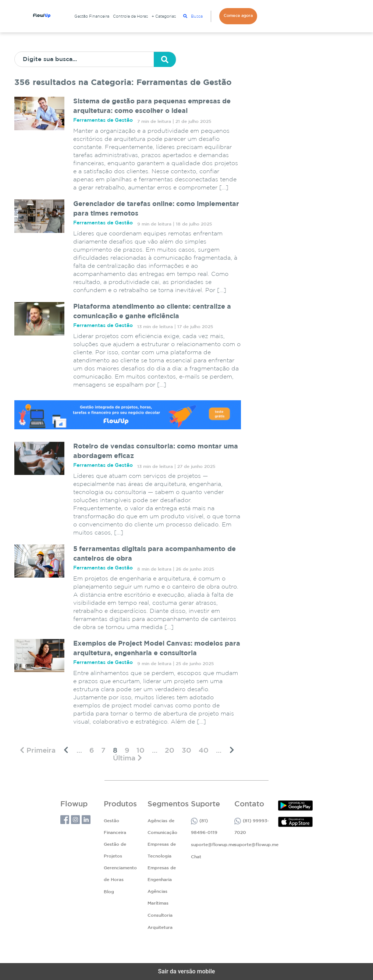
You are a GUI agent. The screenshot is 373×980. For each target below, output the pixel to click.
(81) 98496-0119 (204, 826)
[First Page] (38, 750)
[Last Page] (127, 758)
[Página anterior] (66, 750)
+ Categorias (164, 17)
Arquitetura (160, 928)
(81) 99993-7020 (252, 826)
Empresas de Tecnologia (162, 850)
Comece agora (238, 16)
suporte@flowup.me (213, 845)
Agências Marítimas (158, 897)
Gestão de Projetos (115, 850)
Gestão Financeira (92, 17)
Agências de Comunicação (162, 827)
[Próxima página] (232, 750)
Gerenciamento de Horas (120, 874)
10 (141, 751)
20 (170, 751)
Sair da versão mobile (187, 971)
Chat (196, 857)
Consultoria (160, 915)
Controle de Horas (130, 17)
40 (204, 751)
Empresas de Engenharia (162, 874)
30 (186, 751)
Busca (193, 16)
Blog (109, 892)
